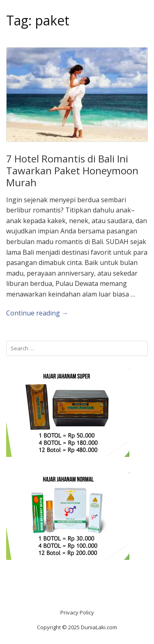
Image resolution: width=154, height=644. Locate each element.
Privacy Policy (77, 612)
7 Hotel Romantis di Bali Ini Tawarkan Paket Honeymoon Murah (72, 170)
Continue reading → (37, 313)
